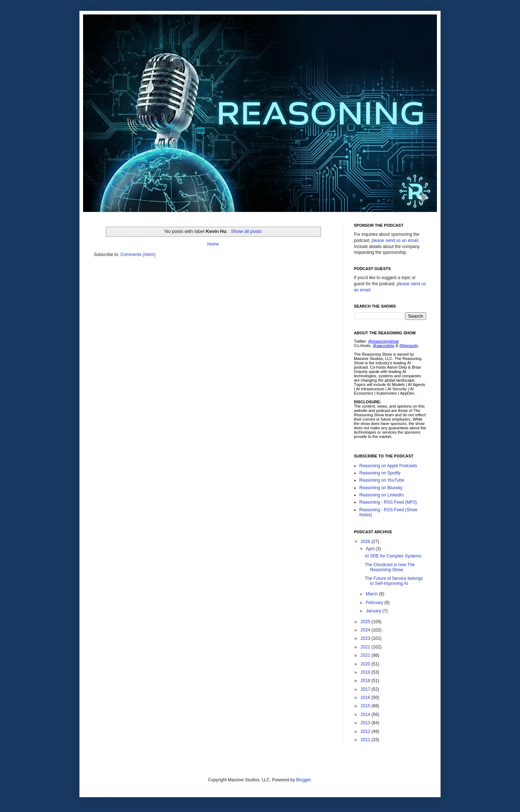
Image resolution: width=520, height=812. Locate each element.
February (375, 603)
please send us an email (395, 240)
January (374, 611)
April (371, 549)
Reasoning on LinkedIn (382, 495)
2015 (366, 706)
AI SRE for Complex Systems (393, 556)
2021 (366, 655)
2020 (366, 664)
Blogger (304, 780)
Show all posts (246, 231)
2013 (366, 723)
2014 (366, 715)
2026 (366, 542)
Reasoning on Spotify (380, 473)
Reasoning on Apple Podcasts (388, 466)
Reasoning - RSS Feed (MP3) (388, 502)
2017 (366, 689)
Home (213, 244)
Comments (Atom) (138, 255)
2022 (366, 647)
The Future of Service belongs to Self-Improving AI (394, 581)
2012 (366, 731)
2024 (366, 630)
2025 (366, 622)
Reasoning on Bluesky (381, 488)
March (372, 594)
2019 (366, 672)
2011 (366, 740)
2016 (366, 698)
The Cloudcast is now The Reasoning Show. (390, 567)
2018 (366, 681)
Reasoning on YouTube (382, 480)
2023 (366, 638)
